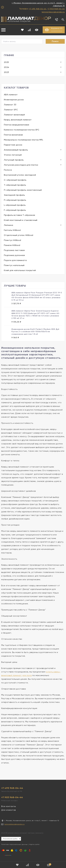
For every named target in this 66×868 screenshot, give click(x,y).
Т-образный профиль (15, 185)
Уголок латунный (13, 155)
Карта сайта (34, 845)
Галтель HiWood (12, 230)
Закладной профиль (14, 195)
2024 (7, 67)
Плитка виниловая (13, 135)
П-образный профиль (15, 200)
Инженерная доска (14, 100)
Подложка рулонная (14, 255)
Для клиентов (9, 810)
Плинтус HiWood (12, 240)
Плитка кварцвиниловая (17, 125)
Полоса (8, 170)
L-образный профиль (15, 205)
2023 (6, 72)
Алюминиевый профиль (16, 150)
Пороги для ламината (15, 260)
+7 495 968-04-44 (38, 9)
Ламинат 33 (10, 105)
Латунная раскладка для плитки (21, 165)
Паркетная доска (13, 145)
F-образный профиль (15, 210)
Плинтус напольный (14, 265)
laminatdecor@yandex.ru (53, 12)
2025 (6, 62)
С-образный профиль (15, 180)
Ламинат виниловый (14, 115)
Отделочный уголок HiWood (19, 235)
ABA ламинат (11, 95)
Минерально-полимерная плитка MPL (24, 140)
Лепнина (8, 225)
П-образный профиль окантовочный (23, 190)
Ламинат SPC (11, 110)
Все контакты (9, 806)
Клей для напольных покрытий (20, 270)
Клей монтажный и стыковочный (21, 220)
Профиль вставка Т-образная (19, 215)
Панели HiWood (12, 245)
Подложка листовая (14, 250)
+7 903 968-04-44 (56, 9)
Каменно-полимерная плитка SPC (22, 130)
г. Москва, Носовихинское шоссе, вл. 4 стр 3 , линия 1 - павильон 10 (38, 4)
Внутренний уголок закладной (20, 175)
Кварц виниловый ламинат (18, 120)
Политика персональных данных (14, 845)
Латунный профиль (14, 160)
